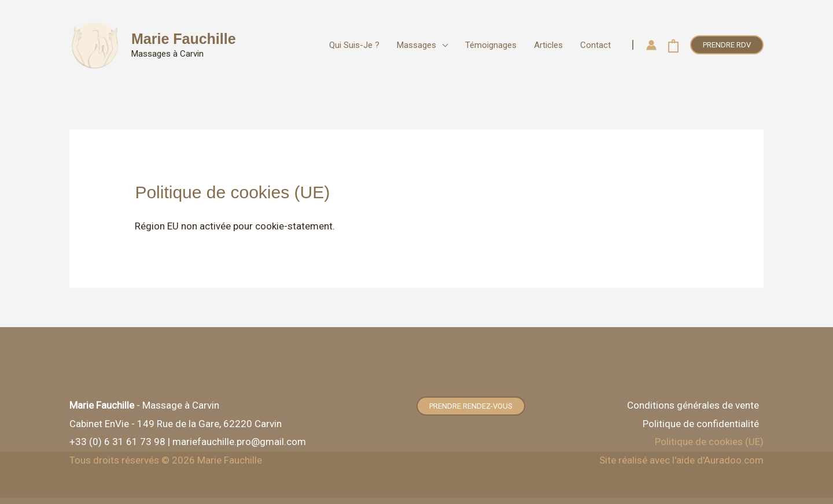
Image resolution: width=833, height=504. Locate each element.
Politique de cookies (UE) (709, 442)
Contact (596, 45)
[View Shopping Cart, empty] (673, 45)
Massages (417, 45)
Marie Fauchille (184, 39)
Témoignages (491, 45)
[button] (727, 45)
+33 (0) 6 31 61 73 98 (117, 442)
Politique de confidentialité (701, 424)
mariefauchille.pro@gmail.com (239, 442)
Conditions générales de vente (693, 405)
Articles (548, 45)
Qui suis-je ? (354, 45)
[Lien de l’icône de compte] (651, 45)
